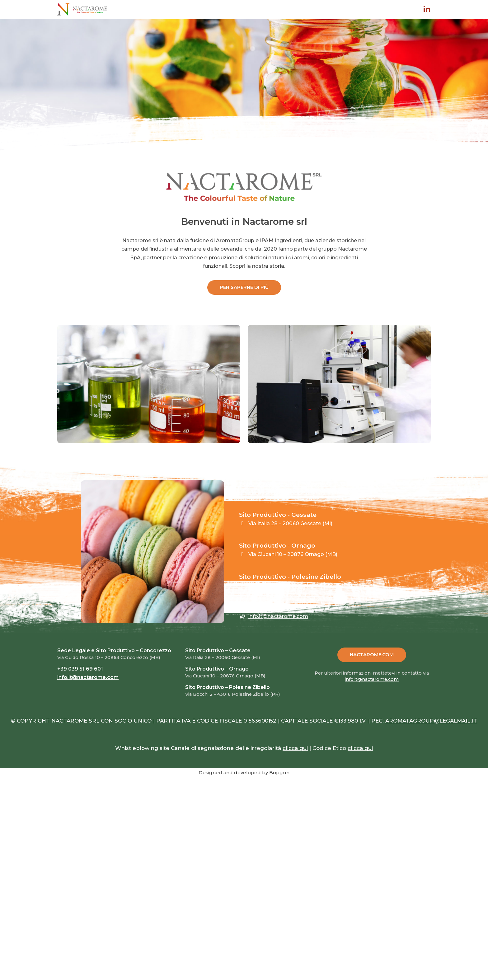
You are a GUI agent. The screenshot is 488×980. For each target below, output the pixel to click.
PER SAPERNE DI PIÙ (244, 287)
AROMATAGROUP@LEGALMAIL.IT (431, 721)
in (427, 9)
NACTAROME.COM (372, 655)
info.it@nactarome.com (278, 616)
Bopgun (279, 773)
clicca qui (295, 748)
